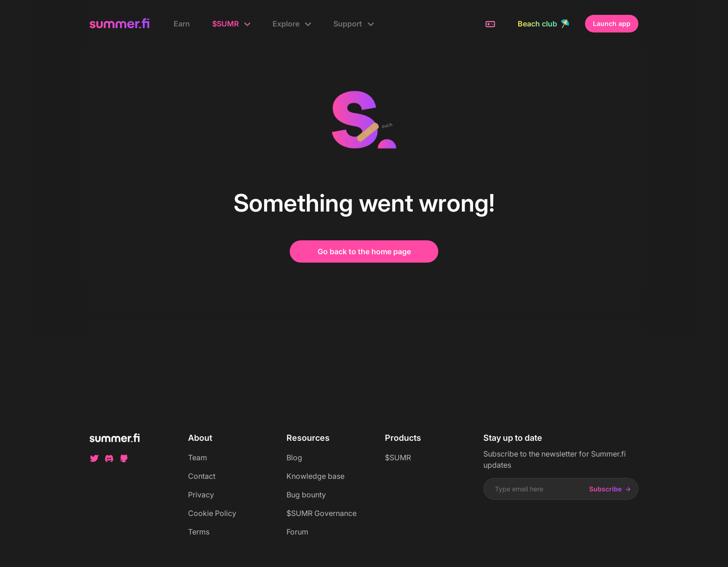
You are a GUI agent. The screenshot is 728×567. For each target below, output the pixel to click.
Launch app (612, 23)
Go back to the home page (364, 251)
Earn (182, 24)
